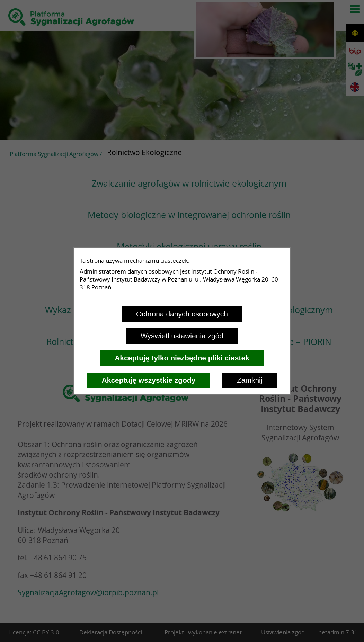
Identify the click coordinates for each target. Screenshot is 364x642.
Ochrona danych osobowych (182, 314)
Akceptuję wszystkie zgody (149, 380)
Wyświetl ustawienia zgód (182, 336)
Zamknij (250, 380)
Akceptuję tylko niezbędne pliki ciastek (182, 358)
